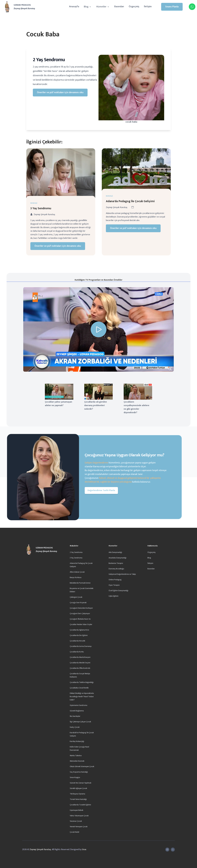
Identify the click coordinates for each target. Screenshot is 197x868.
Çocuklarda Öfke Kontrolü (80, 668)
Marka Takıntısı (76, 756)
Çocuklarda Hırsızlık (77, 641)
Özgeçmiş (134, 7)
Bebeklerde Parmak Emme (80, 583)
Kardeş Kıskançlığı (77, 741)
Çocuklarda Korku (77, 652)
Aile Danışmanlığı (115, 552)
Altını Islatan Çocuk (77, 572)
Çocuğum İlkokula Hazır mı (80, 619)
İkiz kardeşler (75, 716)
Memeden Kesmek (77, 761)
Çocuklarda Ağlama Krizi (79, 630)
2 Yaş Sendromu (76, 552)
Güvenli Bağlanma (77, 711)
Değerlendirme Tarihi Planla (101, 490)
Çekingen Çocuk (76, 597)
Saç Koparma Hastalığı (79, 772)
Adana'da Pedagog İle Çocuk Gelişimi (130, 205)
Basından (119, 7)
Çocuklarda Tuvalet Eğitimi (80, 805)
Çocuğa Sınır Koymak (78, 603)
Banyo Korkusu (76, 577)
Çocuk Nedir (75, 832)
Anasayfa (74, 7)
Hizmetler (103, 7)
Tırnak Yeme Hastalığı (78, 799)
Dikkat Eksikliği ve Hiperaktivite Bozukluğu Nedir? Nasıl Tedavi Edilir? (82, 697)
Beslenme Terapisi (116, 563)
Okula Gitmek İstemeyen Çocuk (82, 766)
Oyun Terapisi (114, 585)
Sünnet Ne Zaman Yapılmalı (81, 783)
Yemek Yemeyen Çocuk (79, 827)
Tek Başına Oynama (77, 794)
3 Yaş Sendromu (41, 212)
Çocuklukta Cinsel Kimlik (79, 688)
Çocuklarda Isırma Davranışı (81, 646)
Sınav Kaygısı (75, 777)
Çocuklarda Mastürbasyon (80, 657)
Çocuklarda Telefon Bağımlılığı (82, 682)
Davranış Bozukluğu (116, 569)
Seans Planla (172, 7)
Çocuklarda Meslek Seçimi (80, 663)
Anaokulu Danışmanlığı (118, 558)
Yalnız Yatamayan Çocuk (79, 816)
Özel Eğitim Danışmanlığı (118, 591)
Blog (88, 7)
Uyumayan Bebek (76, 810)
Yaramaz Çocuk (76, 821)
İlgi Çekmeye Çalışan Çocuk (80, 722)
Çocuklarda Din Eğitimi (79, 635)
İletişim (148, 7)
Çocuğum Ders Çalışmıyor (80, 613)
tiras (84, 849)
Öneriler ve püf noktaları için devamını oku (60, 92)
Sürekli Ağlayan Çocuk (78, 788)
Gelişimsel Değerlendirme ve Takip (122, 574)
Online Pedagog (115, 580)
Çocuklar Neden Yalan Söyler (81, 624)
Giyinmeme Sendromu (79, 705)
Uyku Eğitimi (113, 596)
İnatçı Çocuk (75, 727)
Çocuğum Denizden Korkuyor (81, 608)
